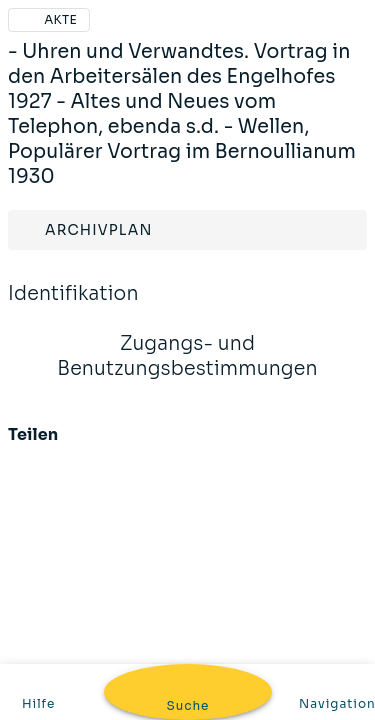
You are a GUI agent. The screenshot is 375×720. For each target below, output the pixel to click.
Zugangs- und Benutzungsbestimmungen (187, 369)
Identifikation (73, 307)
